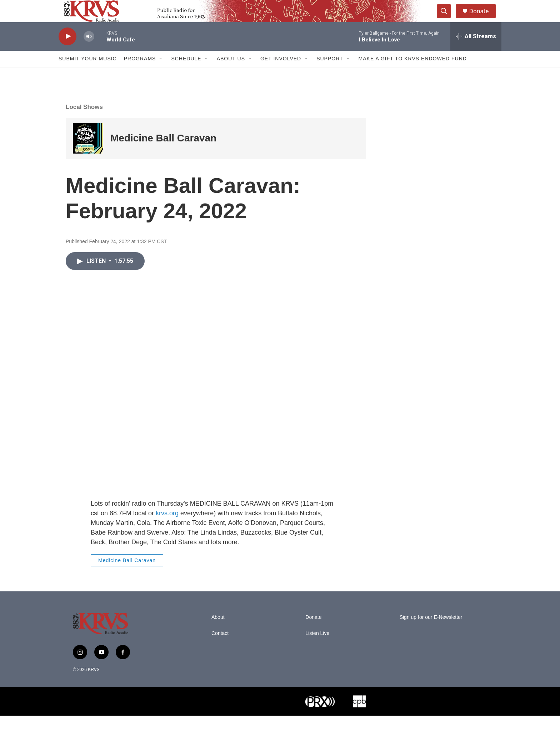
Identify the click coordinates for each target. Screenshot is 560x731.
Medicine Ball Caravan (163, 154)
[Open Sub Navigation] (161, 74)
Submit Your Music (88, 74)
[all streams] (476, 52)
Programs (140, 74)
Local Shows (84, 122)
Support (330, 74)
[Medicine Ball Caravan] (88, 154)
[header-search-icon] (447, 19)
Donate (483, 19)
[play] (67, 52)
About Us (231, 74)
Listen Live (317, 649)
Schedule (186, 74)
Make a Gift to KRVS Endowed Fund (413, 74)
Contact (220, 649)
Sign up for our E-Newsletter (431, 633)
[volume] (89, 52)
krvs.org (167, 529)
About (218, 633)
